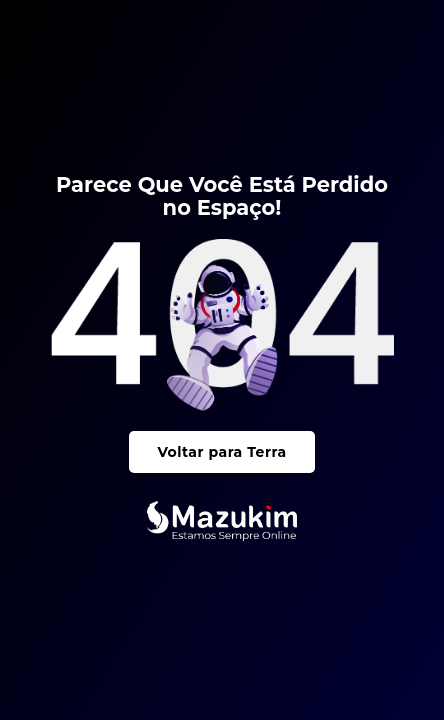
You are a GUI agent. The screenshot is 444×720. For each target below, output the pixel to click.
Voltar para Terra (221, 452)
